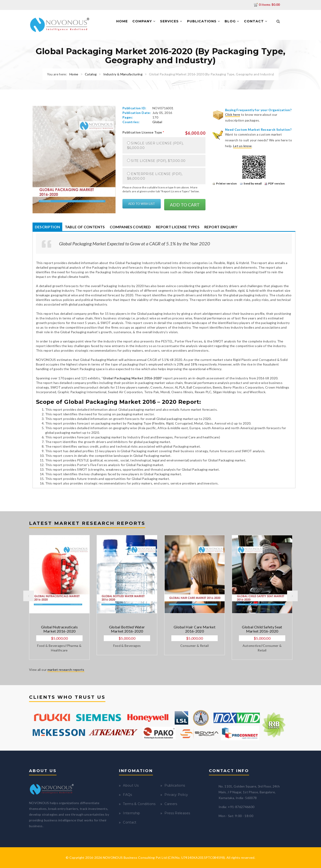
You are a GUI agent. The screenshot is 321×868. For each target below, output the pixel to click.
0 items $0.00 (267, 4)
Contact (256, 21)
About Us (131, 785)
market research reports (66, 670)
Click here (233, 114)
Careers (171, 804)
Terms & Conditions (139, 804)
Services (171, 21)
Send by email (251, 183)
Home (122, 21)
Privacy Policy (176, 795)
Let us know (242, 146)
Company (144, 21)
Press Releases (177, 813)
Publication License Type (143, 132)
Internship (132, 813)
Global (157, 122)
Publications (204, 21)
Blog (232, 21)
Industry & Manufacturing (123, 74)
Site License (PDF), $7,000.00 (158, 161)
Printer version (224, 183)
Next (292, 596)
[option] (59, 597)
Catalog (91, 74)
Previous (29, 596)
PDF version (275, 183)
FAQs (127, 795)
